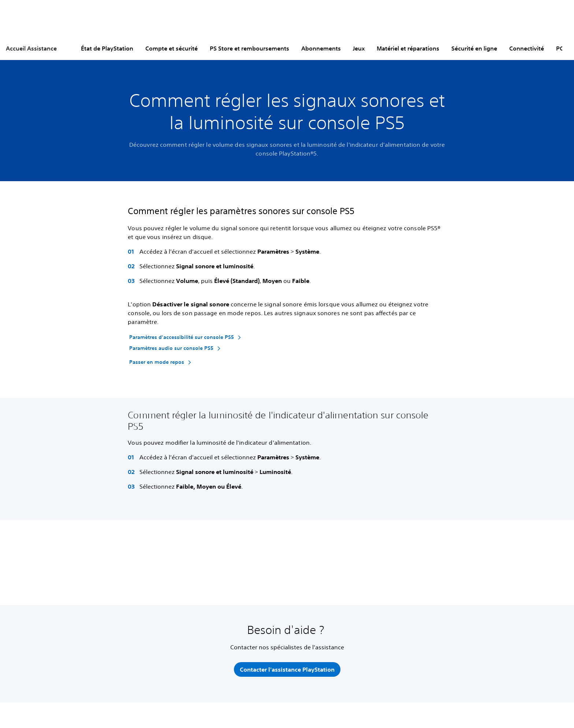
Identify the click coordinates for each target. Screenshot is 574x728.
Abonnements (321, 48)
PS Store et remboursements (249, 48)
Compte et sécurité (172, 48)
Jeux (359, 48)
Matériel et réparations (408, 48)
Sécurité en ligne (474, 48)
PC (560, 48)
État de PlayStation (107, 48)
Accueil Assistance (31, 48)
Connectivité (527, 48)
